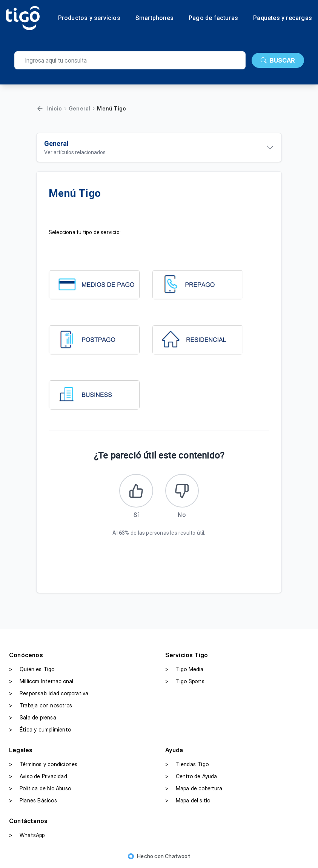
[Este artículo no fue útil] (182, 491)
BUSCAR (278, 60)
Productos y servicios (89, 18)
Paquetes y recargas (283, 18)
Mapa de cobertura (194, 789)
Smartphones (154, 18)
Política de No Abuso (40, 789)
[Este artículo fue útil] (136, 491)
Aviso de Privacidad (38, 777)
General (79, 108)
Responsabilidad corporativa (49, 694)
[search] (130, 60)
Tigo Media (184, 670)
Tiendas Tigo (187, 765)
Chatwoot (177, 856)
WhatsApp (27, 836)
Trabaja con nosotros (41, 706)
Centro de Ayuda (191, 777)
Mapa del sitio (188, 801)
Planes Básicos (33, 801)
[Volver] (40, 109)
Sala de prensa (33, 718)
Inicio (55, 108)
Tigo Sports (185, 682)
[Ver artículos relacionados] (159, 147)
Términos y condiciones (43, 765)
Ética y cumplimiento (40, 730)
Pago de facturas (213, 18)
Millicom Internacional (41, 682)
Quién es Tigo (32, 670)
